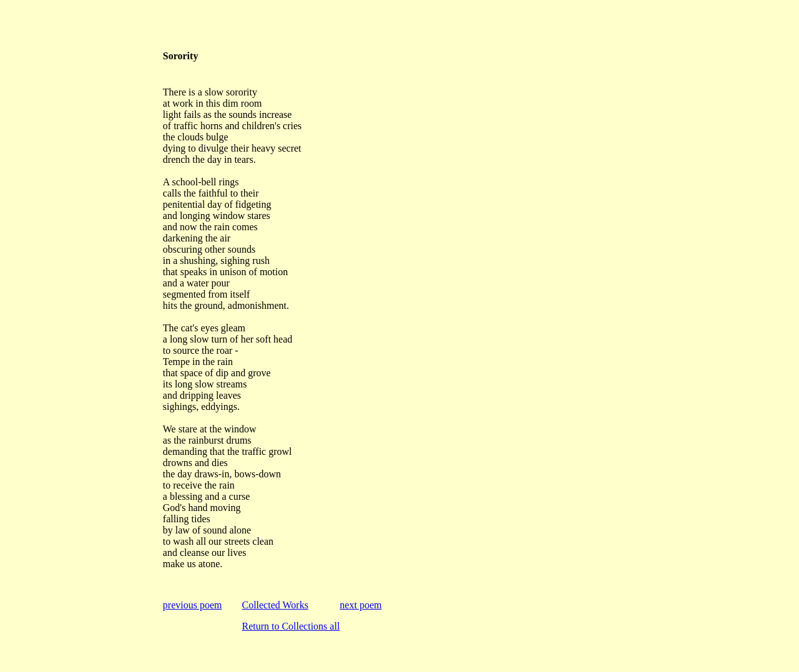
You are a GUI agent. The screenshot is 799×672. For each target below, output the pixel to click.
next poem (360, 605)
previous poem (193, 605)
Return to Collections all (291, 626)
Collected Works (275, 605)
